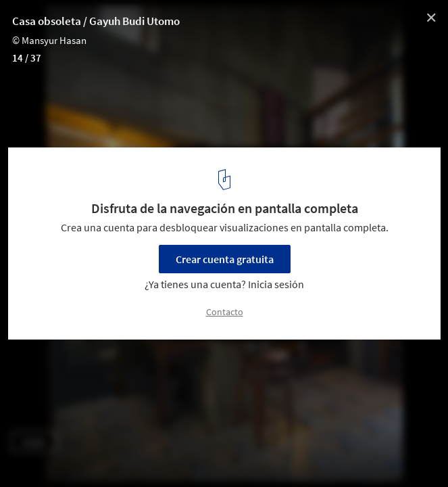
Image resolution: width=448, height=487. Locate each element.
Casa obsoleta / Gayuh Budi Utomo (96, 21)
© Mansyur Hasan (49, 40)
